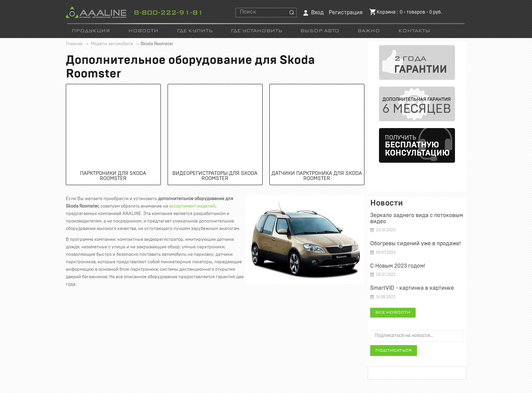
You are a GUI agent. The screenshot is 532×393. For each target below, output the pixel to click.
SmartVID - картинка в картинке (412, 288)
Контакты (414, 31)
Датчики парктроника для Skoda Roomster (317, 176)
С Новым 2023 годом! (398, 266)
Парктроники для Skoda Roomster (113, 176)
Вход (317, 13)
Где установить (256, 31)
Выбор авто (320, 31)
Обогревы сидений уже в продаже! (415, 244)
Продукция (91, 31)
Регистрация (346, 13)
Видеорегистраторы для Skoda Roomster (215, 176)
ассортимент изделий (192, 206)
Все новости (393, 312)
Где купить (195, 31)
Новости (143, 31)
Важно (369, 31)
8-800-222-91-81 (168, 13)
